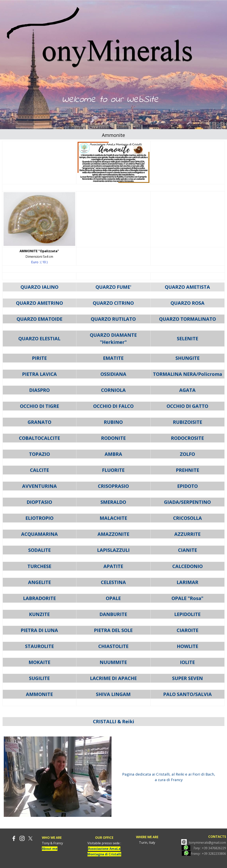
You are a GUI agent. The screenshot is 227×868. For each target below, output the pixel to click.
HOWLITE (188, 646)
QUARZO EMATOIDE (39, 319)
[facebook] (14, 838)
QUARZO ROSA (188, 303)
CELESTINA (113, 582)
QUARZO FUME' (113, 287)
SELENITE (188, 338)
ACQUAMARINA (39, 534)
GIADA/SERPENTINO (187, 502)
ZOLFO (187, 454)
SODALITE (39, 550)
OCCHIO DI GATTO (187, 406)
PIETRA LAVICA (39, 374)
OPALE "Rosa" (187, 598)
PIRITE (39, 358)
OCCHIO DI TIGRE (39, 406)
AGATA (187, 390)
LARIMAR (188, 582)
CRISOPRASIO (113, 486)
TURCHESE (39, 566)
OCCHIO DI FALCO (113, 406)
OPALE (113, 598)
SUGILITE (39, 678)
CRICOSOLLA (188, 518)
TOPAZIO (39, 454)
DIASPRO (39, 390)
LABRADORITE (39, 598)
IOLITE (187, 662)
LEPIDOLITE (187, 614)
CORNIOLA (113, 390)
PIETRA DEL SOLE (113, 630)
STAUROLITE (39, 646)
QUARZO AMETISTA (187, 287)
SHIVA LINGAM (113, 694)
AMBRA (113, 454)
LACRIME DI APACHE (113, 678)
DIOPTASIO (39, 502)
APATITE (113, 566)
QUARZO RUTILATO (113, 319)
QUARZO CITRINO (113, 303)
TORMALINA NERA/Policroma (188, 374)
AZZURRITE (187, 534)
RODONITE (113, 438)
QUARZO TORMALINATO (188, 319)
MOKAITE (39, 662)
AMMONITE (39, 694)
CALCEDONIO (188, 566)
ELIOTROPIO (39, 518)
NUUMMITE (113, 662)
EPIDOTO (188, 486)
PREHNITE (188, 470)
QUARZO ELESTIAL (39, 338)
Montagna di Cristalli (104, 854)
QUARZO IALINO (39, 287)
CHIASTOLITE (113, 646)
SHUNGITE (188, 358)
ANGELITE (39, 582)
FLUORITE (113, 470)
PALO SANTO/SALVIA (188, 694)
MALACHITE (113, 518)
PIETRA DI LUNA (39, 630)
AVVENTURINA (39, 486)
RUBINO (113, 422)
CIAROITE (188, 630)
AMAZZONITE (113, 534)
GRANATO (39, 422)
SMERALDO (113, 502)
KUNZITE (39, 614)
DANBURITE (113, 614)
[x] (30, 838)
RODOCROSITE (187, 438)
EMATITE (113, 358)
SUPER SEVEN (188, 678)
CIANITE (188, 550)
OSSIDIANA (113, 374)
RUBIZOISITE (188, 422)
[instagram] (22, 838)
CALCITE (39, 470)
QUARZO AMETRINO (39, 303)
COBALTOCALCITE (39, 438)
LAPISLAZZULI (113, 550)
